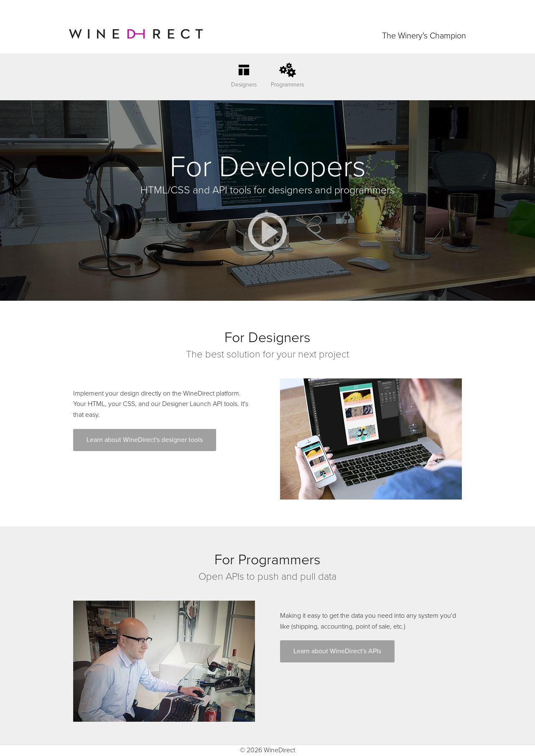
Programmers (287, 85)
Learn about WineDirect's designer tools (145, 440)
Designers (244, 85)
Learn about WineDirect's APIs (337, 651)
